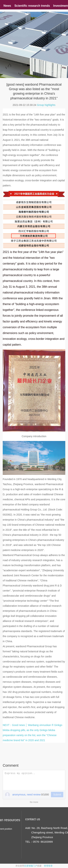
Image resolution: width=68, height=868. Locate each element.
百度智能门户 (31, 866)
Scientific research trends (32, 6)
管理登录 (48, 866)
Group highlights (46, 105)
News (7, 6)
